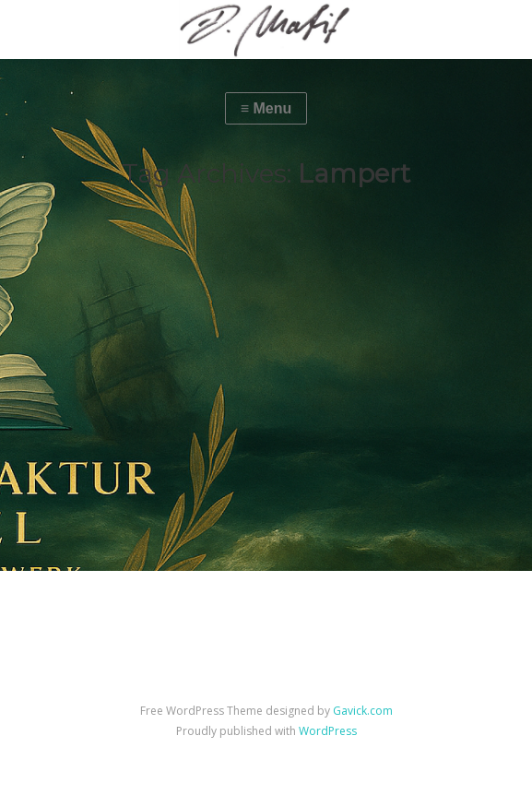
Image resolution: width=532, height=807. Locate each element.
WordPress (328, 731)
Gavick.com (363, 711)
